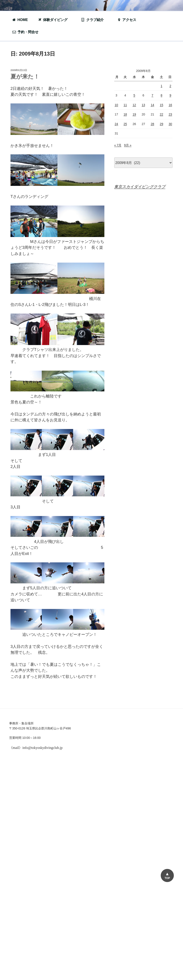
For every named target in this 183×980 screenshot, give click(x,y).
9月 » (128, 145)
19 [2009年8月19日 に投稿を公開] (134, 114)
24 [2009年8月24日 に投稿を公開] (116, 124)
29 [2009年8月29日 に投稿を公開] (162, 124)
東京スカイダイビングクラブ (140, 187)
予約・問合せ (28, 32)
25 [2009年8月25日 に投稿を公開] (125, 124)
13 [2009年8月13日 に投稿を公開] (143, 105)
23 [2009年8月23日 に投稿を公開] (170, 114)
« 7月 (118, 145)
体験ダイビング (55, 20)
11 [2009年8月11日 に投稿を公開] (125, 105)
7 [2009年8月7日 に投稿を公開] (152, 95)
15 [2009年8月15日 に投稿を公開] (162, 105)
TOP (167, 878)
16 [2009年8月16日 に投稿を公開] (170, 105)
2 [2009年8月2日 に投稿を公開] (170, 86)
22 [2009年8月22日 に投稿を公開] (162, 114)
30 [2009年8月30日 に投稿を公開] (170, 124)
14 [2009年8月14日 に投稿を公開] (152, 105)
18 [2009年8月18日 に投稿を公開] (125, 114)
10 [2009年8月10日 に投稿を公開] (116, 105)
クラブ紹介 (95, 20)
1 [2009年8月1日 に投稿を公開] (162, 86)
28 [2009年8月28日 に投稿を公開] (152, 124)
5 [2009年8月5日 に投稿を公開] (134, 95)
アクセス (127, 20)
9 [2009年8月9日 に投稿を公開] (170, 95)
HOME (20, 20)
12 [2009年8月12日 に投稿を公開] (134, 105)
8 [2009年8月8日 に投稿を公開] (162, 95)
